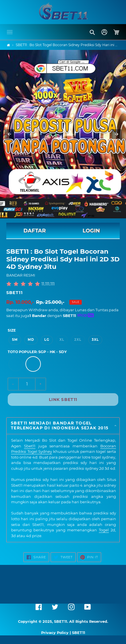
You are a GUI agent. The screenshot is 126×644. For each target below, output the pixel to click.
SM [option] (15, 340)
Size (12, 330)
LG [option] (47, 340)
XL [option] (62, 340)
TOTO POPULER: (37, 352)
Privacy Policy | (57, 633)
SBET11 (15, 293)
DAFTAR (35, 231)
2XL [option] (78, 340)
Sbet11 (30, 446)
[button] (10, 32)
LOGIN (91, 231)
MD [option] (31, 340)
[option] (16, 364)
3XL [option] (95, 340)
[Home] (8, 45)
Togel (104, 530)
